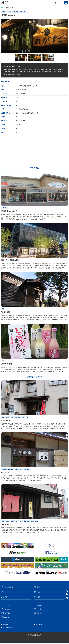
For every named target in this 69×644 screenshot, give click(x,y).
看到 (37, 588)
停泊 (37, 593)
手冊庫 (38, 610)
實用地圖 (6, 610)
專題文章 (38, 606)
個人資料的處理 (7, 628)
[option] (21, 58)
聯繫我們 (6, 618)
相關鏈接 (6, 625)
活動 (4, 598)
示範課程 (6, 606)
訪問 (37, 598)
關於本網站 (39, 625)
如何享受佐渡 (7, 588)
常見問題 (6, 614)
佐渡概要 (38, 614)
